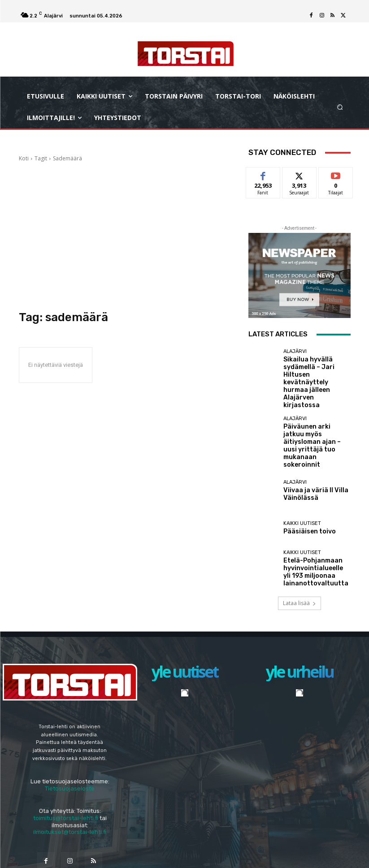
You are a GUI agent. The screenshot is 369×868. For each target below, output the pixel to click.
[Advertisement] (127, 232)
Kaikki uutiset (302, 479)
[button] (340, 107)
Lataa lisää (300, 553)
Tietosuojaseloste (70, 738)
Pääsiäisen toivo (305, 486)
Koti (24, 158)
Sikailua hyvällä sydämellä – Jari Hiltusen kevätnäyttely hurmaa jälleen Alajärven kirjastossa (316, 371)
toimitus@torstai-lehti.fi (66, 768)
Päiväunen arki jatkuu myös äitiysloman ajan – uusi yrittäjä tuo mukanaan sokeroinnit (314, 411)
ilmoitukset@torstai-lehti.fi (70, 782)
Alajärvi (295, 351)
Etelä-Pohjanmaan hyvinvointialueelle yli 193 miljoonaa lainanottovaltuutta (315, 524)
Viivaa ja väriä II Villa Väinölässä (308, 449)
